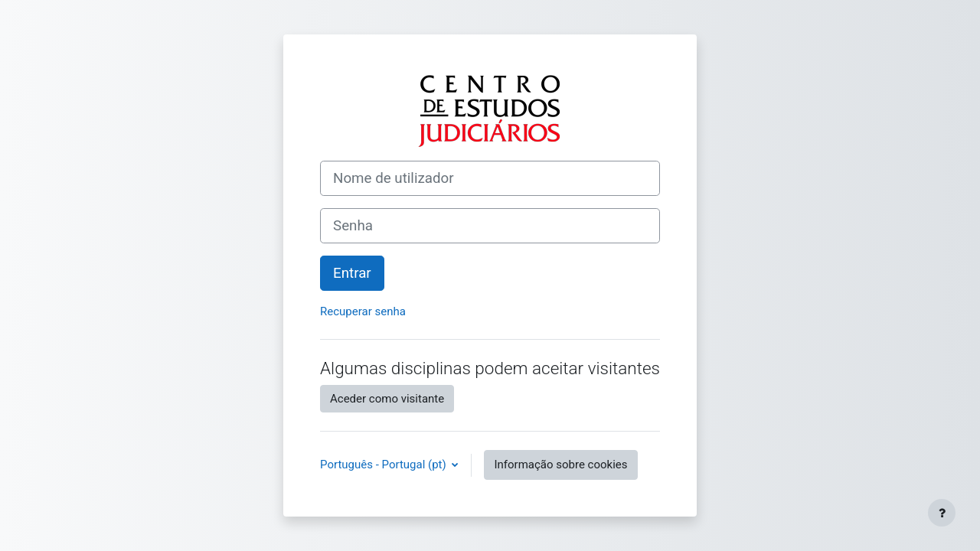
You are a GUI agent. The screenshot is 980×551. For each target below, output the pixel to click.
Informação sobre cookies (560, 465)
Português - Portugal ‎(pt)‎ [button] (384, 465)
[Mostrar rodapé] (942, 513)
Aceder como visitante (387, 399)
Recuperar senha (363, 311)
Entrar (352, 273)
